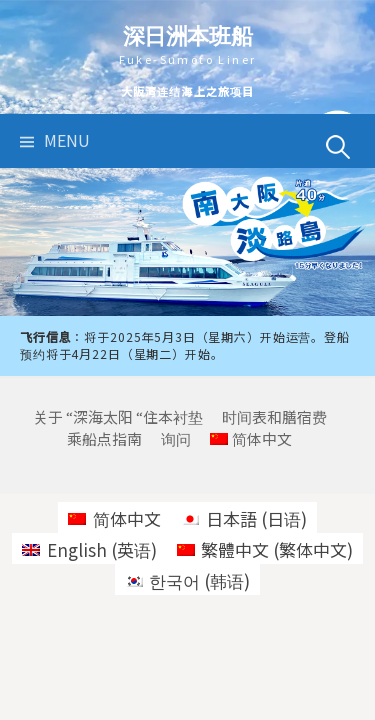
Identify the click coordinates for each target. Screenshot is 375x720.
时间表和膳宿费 (274, 416)
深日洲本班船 (188, 36)
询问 (176, 438)
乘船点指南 (104, 438)
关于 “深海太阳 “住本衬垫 (118, 416)
